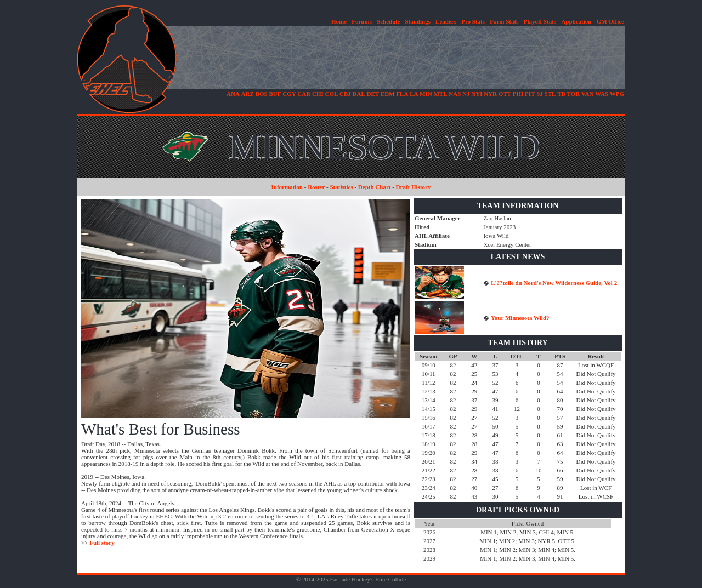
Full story (102, 543)
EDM (388, 94)
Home (339, 21)
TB (561, 94)
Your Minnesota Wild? (520, 318)
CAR (304, 94)
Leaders (446, 21)
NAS (455, 94)
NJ (466, 94)
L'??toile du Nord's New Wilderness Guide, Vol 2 (554, 283)
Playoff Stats (540, 21)
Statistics (342, 187)
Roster (316, 187)
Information (287, 187)
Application (576, 21)
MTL (441, 94)
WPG (617, 94)
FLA (402, 94)
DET (373, 94)
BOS (262, 94)
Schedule (388, 21)
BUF (275, 94)
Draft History (414, 187)
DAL (359, 94)
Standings (417, 21)
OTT (505, 94)
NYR (490, 94)
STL (550, 94)
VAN (587, 94)
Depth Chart (375, 187)
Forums (362, 21)
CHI (318, 94)
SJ (540, 94)
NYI (477, 94)
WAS (602, 94)
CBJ (345, 94)
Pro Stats (473, 21)
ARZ (248, 94)
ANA (233, 94)
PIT (530, 94)
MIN (426, 94)
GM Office (610, 21)
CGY (289, 94)
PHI (518, 94)
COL (331, 94)
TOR (574, 94)
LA (414, 94)
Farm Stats (504, 21)
